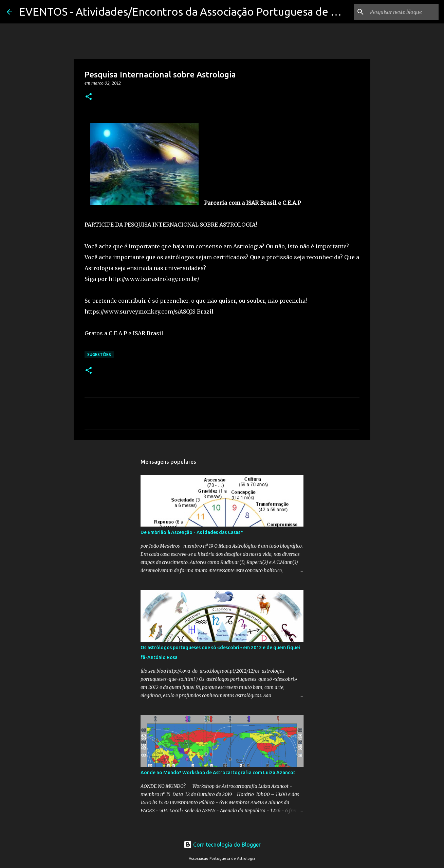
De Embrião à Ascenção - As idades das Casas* (192, 532)
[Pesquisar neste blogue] (403, 12)
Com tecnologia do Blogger (222, 845)
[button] (89, 97)
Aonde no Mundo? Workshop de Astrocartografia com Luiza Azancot (218, 773)
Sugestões (99, 355)
